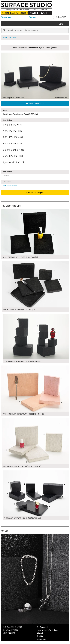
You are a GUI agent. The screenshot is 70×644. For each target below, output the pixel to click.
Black (15, 186)
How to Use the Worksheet (47, 630)
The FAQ (40, 636)
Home (5, 37)
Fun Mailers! (42, 639)
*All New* (13, 37)
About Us (41, 633)
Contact (33, 17)
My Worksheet (43, 627)
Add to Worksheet (35, 104)
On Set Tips (41, 642)
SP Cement (7, 186)
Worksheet (6, 17)
